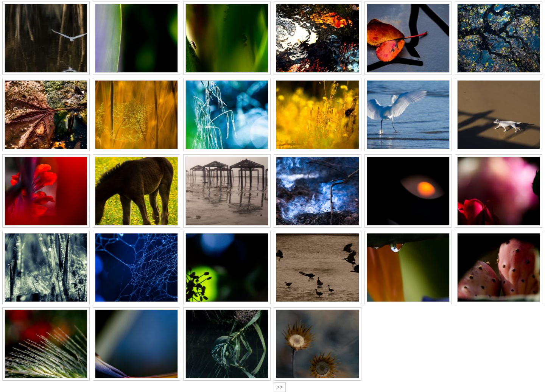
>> (280, 387)
